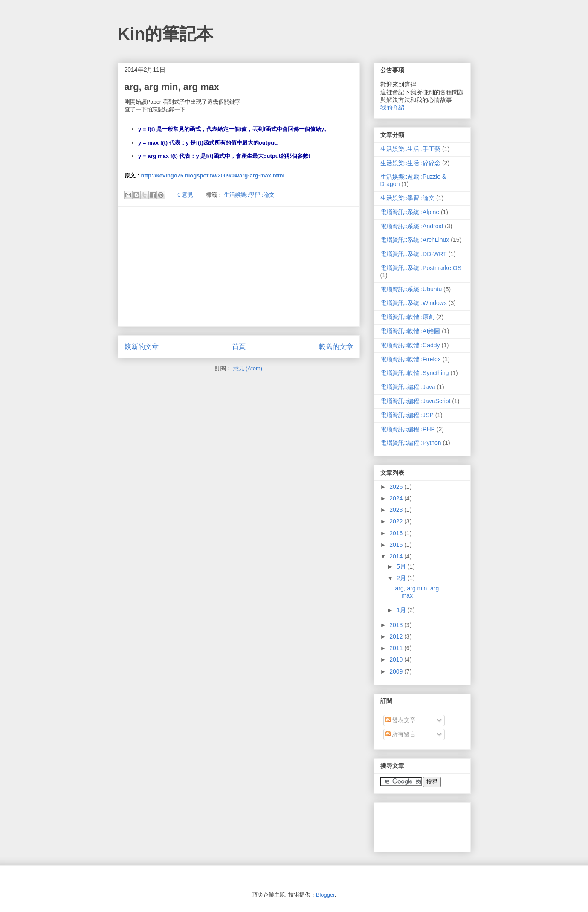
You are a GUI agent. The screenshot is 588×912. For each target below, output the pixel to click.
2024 (397, 498)
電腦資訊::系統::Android (412, 226)
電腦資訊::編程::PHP (408, 429)
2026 (397, 487)
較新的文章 (142, 347)
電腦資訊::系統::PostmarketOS (421, 268)
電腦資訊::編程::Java (408, 387)
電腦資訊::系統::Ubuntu (411, 289)
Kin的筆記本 (165, 34)
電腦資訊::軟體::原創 (408, 317)
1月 (402, 610)
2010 (397, 659)
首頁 (239, 347)
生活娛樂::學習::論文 (249, 195)
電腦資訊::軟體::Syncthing (415, 373)
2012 (397, 636)
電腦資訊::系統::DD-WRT (414, 254)
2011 (397, 648)
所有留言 (401, 734)
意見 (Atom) (248, 368)
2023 (397, 510)
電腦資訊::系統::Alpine (410, 212)
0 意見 (185, 195)
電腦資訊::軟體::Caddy (410, 345)
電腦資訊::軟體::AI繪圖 (410, 331)
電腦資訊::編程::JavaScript (416, 401)
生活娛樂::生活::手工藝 (411, 149)
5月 (402, 566)
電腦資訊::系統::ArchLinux (415, 240)
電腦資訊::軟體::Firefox (411, 359)
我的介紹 (392, 107)
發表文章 (401, 720)
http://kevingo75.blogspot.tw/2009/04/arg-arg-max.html (213, 176)
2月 (402, 578)
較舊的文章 (336, 347)
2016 (397, 533)
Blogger (325, 895)
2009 (397, 671)
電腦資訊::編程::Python (411, 443)
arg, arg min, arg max (172, 87)
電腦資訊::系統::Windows (414, 303)
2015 (397, 545)
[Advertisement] (239, 267)
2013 (397, 625)
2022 (397, 521)
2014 (397, 556)
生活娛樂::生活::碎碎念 (411, 163)
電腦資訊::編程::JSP (407, 415)
